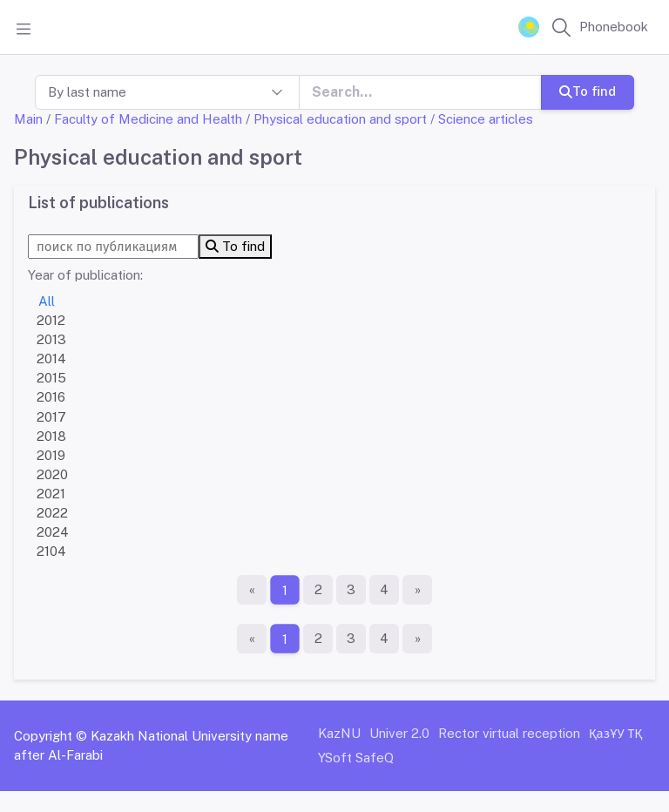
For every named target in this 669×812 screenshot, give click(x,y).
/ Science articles (482, 119)
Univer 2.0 (399, 733)
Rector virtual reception (509, 733)
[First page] (252, 590)
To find (588, 91)
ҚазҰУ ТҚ (616, 733)
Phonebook (614, 27)
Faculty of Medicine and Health (148, 119)
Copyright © (51, 736)
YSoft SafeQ (356, 758)
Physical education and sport (340, 119)
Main (28, 119)
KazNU (339, 733)
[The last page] (417, 590)
